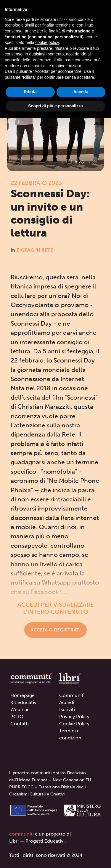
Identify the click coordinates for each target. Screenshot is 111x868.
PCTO (17, 717)
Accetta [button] (81, 92)
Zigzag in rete (35, 250)
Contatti (20, 724)
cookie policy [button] (47, 42)
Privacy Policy (74, 717)
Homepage (22, 695)
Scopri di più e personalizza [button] (55, 106)
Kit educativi (24, 702)
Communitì (72, 695)
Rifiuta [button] (30, 92)
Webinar (20, 709)
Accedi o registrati (56, 630)
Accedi (67, 702)
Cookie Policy (74, 724)
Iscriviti (67, 709)
